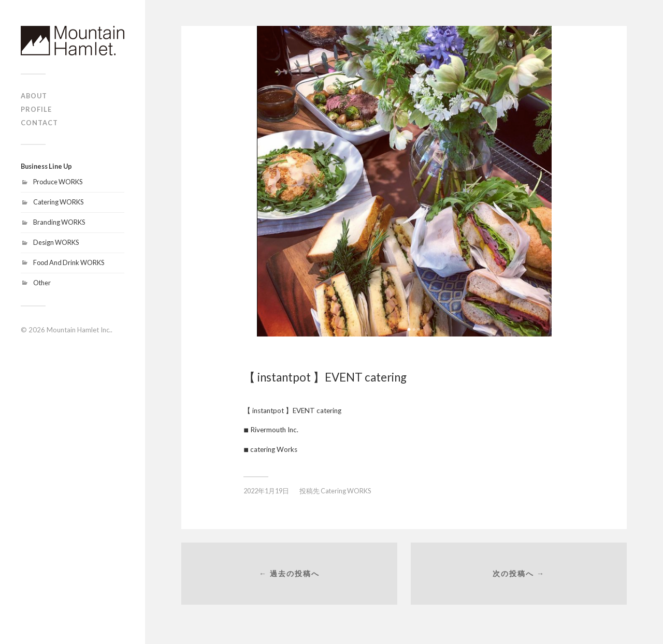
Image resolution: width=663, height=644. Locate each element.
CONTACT (39, 123)
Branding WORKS (59, 222)
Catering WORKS (58, 202)
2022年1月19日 (266, 491)
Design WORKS (56, 242)
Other (42, 283)
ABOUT (34, 96)
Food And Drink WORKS (69, 262)
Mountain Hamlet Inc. (79, 330)
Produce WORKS (58, 182)
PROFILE (36, 109)
